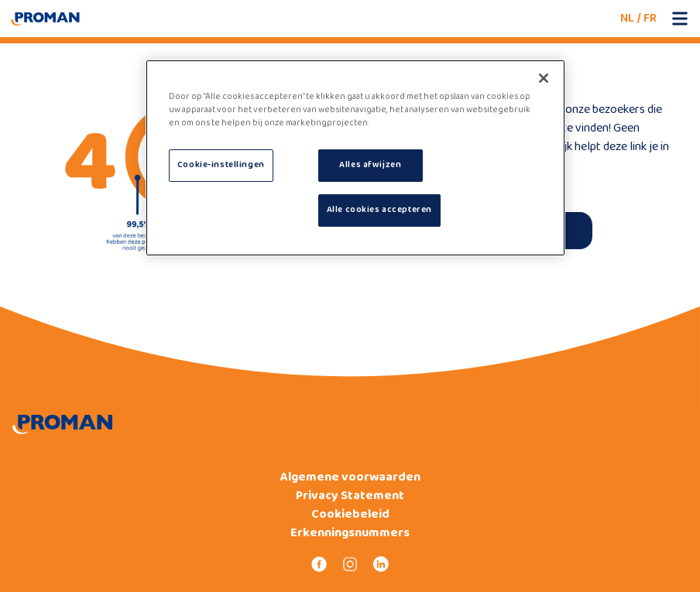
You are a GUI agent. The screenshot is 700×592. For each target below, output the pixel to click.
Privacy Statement (350, 496)
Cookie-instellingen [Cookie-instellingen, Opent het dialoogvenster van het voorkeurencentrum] (221, 165)
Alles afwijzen (370, 165)
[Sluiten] (544, 78)
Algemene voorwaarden (350, 477)
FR (650, 18)
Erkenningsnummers (350, 533)
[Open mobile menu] (680, 19)
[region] (355, 158)
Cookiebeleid (350, 515)
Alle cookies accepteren (379, 210)
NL (627, 18)
